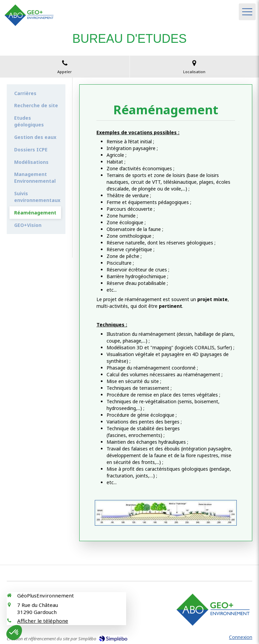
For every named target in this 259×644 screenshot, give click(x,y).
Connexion (241, 637)
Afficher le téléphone (43, 621)
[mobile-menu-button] (247, 12)
